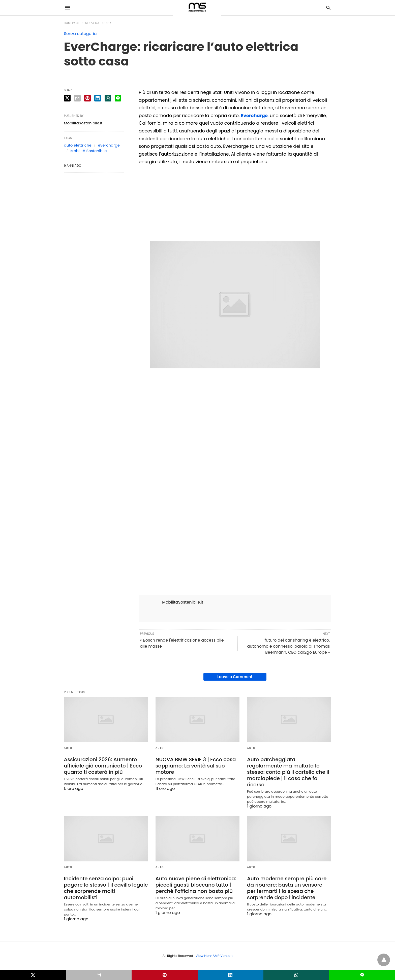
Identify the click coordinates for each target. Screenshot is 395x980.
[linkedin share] (98, 98)
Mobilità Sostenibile (88, 151)
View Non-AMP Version (214, 956)
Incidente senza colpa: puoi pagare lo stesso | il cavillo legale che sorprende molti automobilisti (106, 888)
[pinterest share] (87, 98)
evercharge (109, 145)
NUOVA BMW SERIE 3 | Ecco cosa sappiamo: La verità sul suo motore (196, 766)
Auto (68, 748)
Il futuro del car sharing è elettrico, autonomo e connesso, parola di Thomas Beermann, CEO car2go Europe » (288, 646)
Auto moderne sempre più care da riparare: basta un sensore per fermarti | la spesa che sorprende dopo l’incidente (287, 888)
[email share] (77, 98)
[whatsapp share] (108, 98)
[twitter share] (67, 98)
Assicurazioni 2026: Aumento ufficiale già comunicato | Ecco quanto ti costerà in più (103, 766)
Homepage (72, 23)
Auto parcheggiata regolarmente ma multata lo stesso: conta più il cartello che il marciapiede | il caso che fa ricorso (288, 772)
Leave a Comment (235, 677)
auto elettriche (78, 145)
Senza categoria (98, 23)
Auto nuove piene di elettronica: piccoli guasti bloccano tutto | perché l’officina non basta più (196, 885)
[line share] (118, 98)
